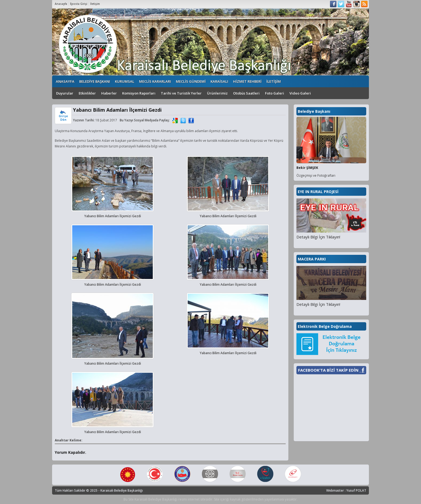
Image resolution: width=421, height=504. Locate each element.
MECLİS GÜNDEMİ (191, 81)
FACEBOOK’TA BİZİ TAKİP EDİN (328, 370)
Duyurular (65, 93)
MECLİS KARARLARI (155, 81)
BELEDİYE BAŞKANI (95, 81)
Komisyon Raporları (139, 93)
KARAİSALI (219, 81)
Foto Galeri (275, 93)
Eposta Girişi (79, 4)
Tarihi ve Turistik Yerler (181, 93)
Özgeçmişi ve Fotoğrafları (316, 175)
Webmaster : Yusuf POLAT (346, 490)
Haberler (109, 93)
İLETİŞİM (274, 81)
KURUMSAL (125, 81)
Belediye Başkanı (314, 111)
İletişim (95, 4)
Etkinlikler (87, 93)
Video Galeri (300, 93)
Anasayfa (61, 4)
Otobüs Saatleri (246, 93)
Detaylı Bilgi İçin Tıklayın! (318, 237)
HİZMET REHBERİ (247, 81)
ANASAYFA (65, 81)
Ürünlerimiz (217, 93)
